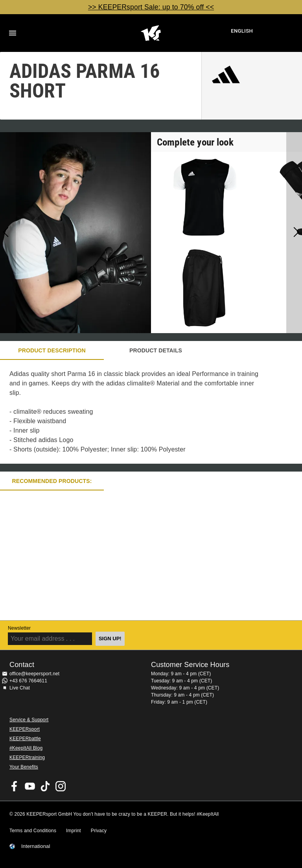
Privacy (99, 831)
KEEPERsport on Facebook (15, 786)
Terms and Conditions (33, 831)
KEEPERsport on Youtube (30, 786)
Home (151, 33)
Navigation (13, 33)
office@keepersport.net (34, 674)
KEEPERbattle (25, 739)
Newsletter (19, 628)
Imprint (74, 831)
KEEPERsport (25, 729)
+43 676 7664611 (28, 681)
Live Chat (20, 688)
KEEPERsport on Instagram (61, 786)
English (242, 31)
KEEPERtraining (27, 757)
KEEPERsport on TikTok (45, 786)
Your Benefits (24, 767)
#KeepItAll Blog (26, 748)
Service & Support (29, 720)
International (36, 846)
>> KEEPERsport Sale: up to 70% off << (151, 7)
